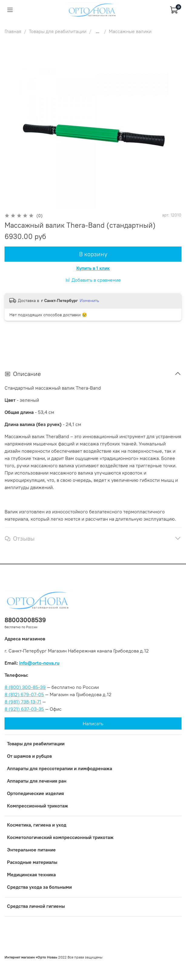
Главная (13, 31)
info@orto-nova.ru (39, 663)
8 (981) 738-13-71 (23, 702)
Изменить (89, 300)
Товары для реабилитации (58, 31)
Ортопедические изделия (35, 793)
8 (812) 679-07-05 (24, 694)
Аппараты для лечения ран (37, 781)
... (98, 31)
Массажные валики (130, 31)
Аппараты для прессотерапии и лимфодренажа (60, 768)
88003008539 (25, 620)
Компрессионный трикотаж (38, 806)
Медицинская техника (31, 874)
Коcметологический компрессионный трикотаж (60, 837)
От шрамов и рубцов (29, 756)
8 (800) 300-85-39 (25, 687)
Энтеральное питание (31, 850)
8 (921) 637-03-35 (24, 709)
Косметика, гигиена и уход (37, 825)
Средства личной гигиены (36, 906)
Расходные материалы (32, 862)
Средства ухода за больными (39, 887)
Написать (93, 723)
